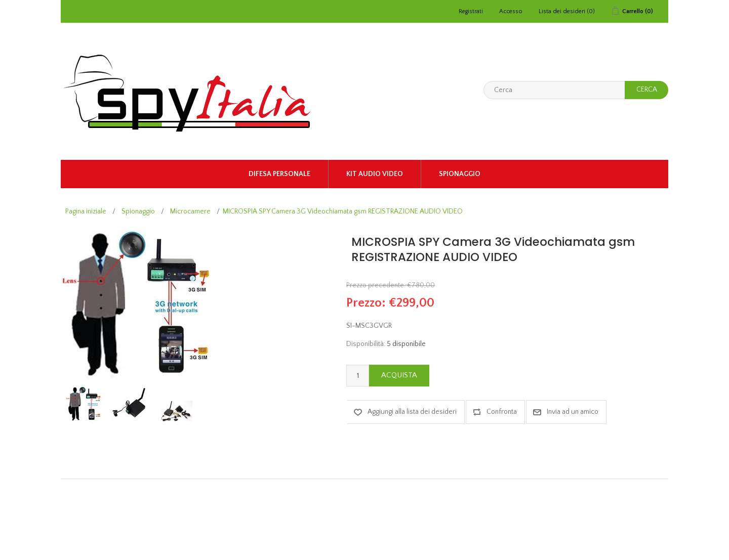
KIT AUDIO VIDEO (375, 174)
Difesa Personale (279, 174)
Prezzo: (366, 303)
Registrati (471, 11)
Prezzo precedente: (376, 285)
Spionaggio (460, 174)
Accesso (511, 11)
